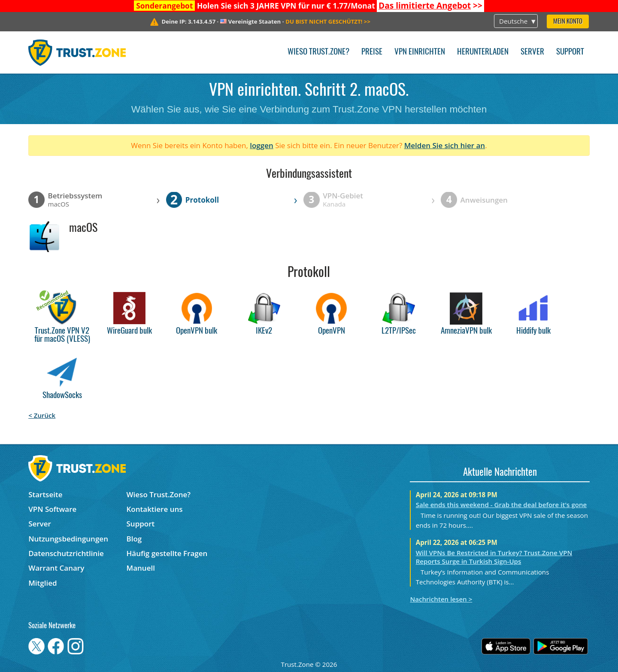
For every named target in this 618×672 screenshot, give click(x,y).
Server (532, 52)
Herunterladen (483, 52)
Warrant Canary (56, 568)
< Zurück (42, 415)
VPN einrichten (420, 52)
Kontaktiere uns (155, 509)
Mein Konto (568, 22)
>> (430, 6)
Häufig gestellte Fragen (167, 553)
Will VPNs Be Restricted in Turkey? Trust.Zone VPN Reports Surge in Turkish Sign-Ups (494, 557)
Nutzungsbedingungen (68, 539)
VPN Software (52, 509)
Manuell (141, 568)
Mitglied (42, 583)
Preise (372, 52)
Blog (134, 539)
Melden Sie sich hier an (445, 145)
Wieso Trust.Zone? (318, 52)
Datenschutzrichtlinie (66, 553)
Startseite (45, 494)
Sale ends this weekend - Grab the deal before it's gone (501, 505)
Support (570, 52)
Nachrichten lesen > (441, 599)
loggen (262, 145)
